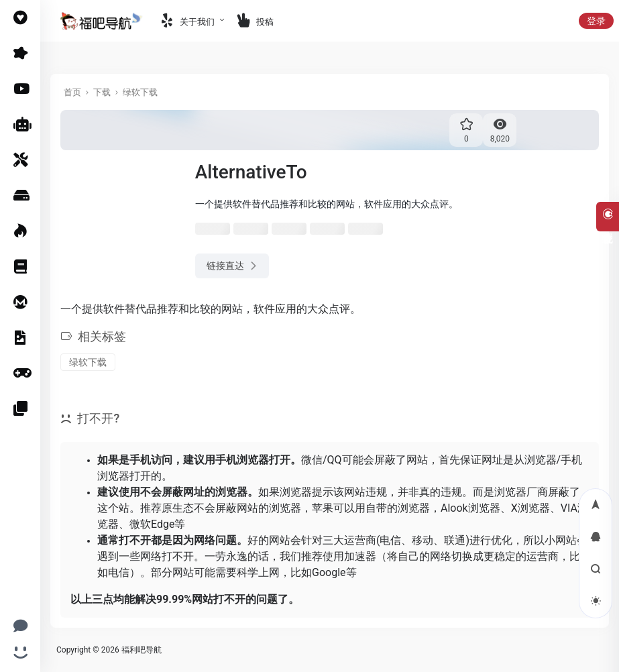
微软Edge (152, 524)
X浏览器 (530, 508)
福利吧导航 (142, 650)
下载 (102, 92)
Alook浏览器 (470, 508)
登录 (596, 21)
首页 (72, 92)
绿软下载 (140, 92)
